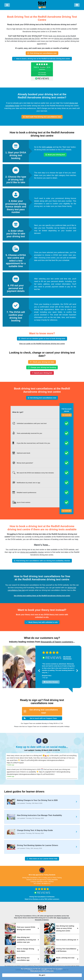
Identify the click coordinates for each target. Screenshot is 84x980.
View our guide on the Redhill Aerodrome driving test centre (42, 344)
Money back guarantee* (25, 463)
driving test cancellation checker (67, 39)
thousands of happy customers (57, 642)
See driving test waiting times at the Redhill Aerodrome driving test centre (42, 596)
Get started (67, 415)
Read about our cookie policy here (42, 971)
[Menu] (7, 5)
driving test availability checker (32, 552)
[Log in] (77, 5)
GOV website (47, 147)
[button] (39, 671)
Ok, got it (42, 975)
